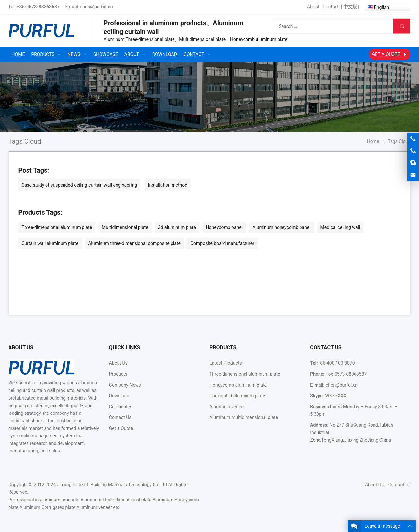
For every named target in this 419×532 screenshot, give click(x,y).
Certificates (121, 407)
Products (118, 374)
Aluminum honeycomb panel (281, 227)
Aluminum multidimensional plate (244, 417)
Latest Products (226, 363)
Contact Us (120, 417)
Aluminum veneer (227, 407)
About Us (118, 363)
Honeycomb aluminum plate (238, 385)
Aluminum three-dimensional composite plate (134, 243)
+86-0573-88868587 (38, 7)
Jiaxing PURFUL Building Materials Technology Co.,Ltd (112, 485)
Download (119, 396)
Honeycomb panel (224, 227)
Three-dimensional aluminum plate (57, 227)
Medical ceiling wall (340, 227)
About (313, 7)
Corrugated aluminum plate (237, 396)
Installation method (168, 185)
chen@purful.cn (97, 7)
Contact (331, 7)
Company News (125, 385)
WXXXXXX (336, 396)
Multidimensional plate (125, 227)
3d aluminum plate (177, 227)
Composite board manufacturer (222, 243)
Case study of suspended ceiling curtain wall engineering (79, 185)
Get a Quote (121, 428)
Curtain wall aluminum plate (50, 243)
